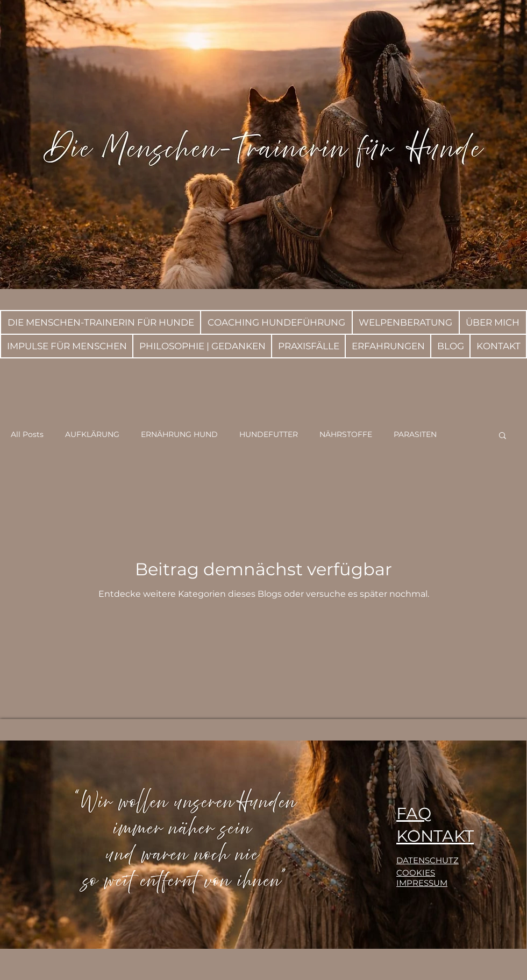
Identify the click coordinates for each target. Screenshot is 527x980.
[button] (503, 436)
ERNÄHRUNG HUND (179, 434)
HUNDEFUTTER (269, 434)
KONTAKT (435, 836)
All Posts (27, 434)
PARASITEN (415, 434)
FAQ (414, 813)
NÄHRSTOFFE (346, 434)
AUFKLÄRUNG (92, 434)
